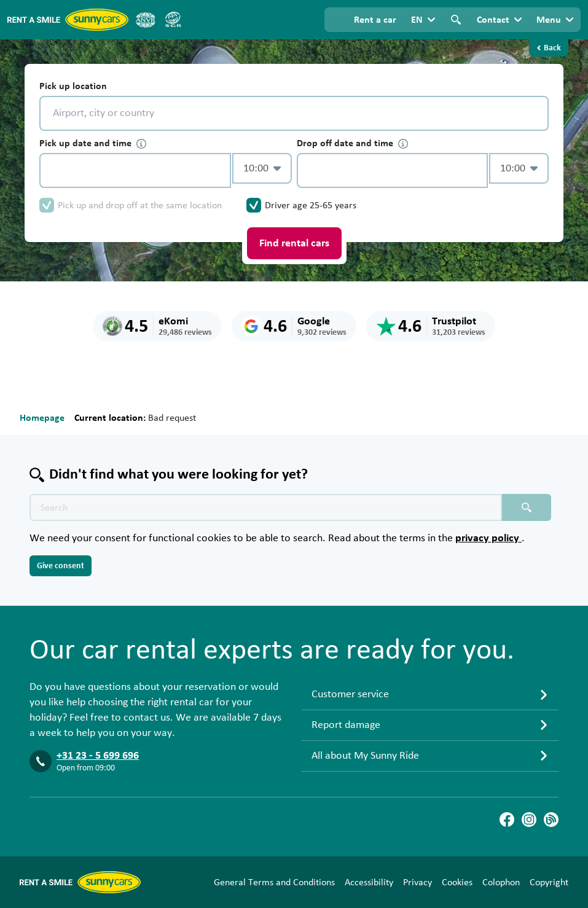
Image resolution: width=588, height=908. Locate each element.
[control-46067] (135, 170)
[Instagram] (529, 820)
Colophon (501, 882)
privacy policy (488, 538)
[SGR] (173, 20)
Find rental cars (294, 243)
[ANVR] (146, 20)
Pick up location (73, 86)
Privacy (417, 882)
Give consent (61, 566)
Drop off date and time (352, 143)
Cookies (457, 882)
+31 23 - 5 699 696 (98, 756)
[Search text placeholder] (266, 507)
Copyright (549, 882)
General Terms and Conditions (274, 882)
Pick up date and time (93, 143)
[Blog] (551, 820)
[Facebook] (507, 820)
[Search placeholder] (527, 507)
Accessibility (369, 882)
